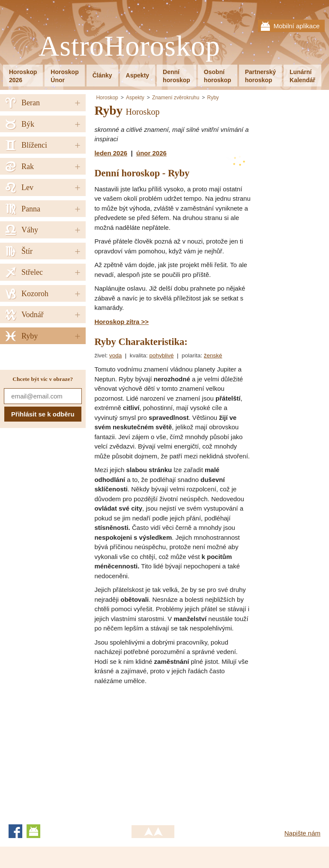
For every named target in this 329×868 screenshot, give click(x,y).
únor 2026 (151, 153)
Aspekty (138, 75)
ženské (213, 355)
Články (102, 75)
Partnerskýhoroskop (260, 76)
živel (100, 355)
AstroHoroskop (129, 46)
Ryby (213, 98)
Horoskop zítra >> (121, 322)
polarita (191, 355)
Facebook (15, 831)
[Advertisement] (166, 752)
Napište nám (302, 833)
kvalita (138, 355)
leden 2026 (111, 153)
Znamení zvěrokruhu (176, 98)
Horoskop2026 (23, 76)
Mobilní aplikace (296, 26)
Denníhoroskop (176, 76)
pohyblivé (161, 355)
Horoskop (107, 98)
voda (115, 355)
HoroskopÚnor (64, 76)
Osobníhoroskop (218, 76)
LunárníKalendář (302, 76)
